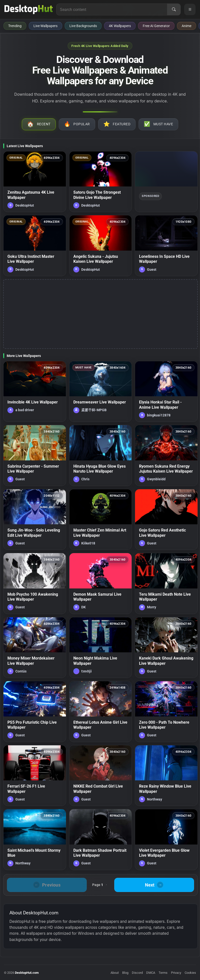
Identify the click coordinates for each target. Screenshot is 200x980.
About (115, 973)
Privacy (176, 973)
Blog (125, 973)
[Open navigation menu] (190, 9)
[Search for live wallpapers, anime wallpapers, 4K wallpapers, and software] (112, 9)
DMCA (151, 973)
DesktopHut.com (27, 973)
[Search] (174, 9)
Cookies (190, 973)
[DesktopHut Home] (29, 9)
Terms (163, 973)
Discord (137, 973)
